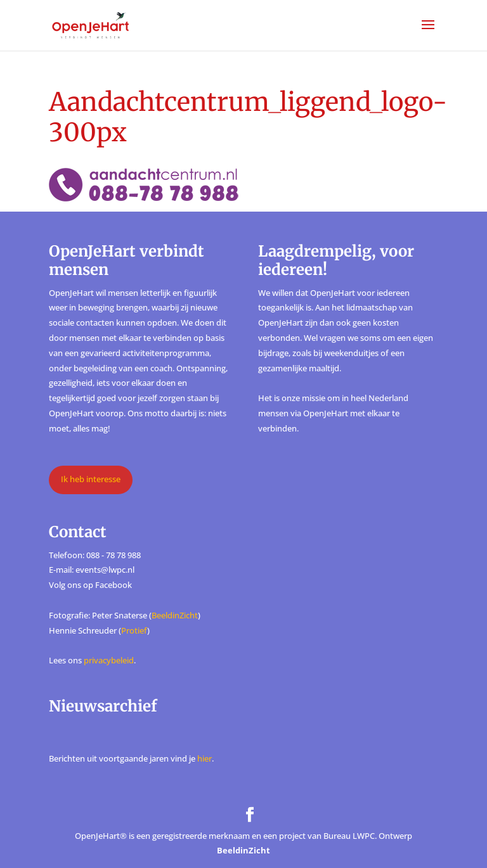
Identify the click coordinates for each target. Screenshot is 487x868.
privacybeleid (109, 660)
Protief (134, 630)
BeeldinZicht (175, 615)
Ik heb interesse (91, 479)
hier (205, 758)
